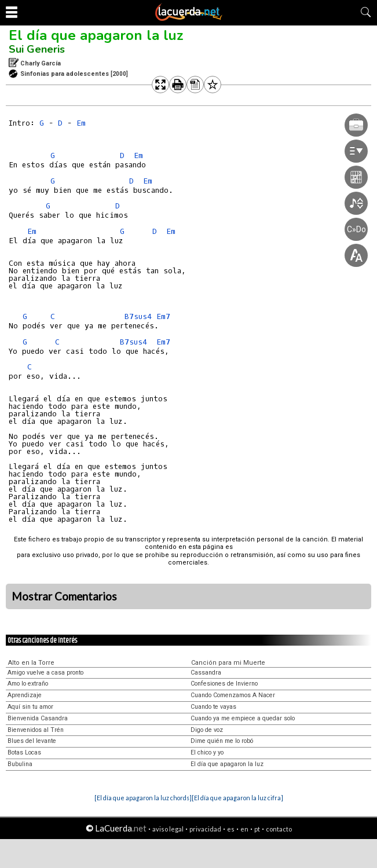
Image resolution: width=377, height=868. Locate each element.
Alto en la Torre (31, 663)
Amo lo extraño (28, 684)
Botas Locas (24, 752)
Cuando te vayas (213, 707)
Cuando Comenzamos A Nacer (233, 695)
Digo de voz (207, 730)
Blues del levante (32, 741)
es (231, 829)
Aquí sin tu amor (30, 707)
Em (81, 123)
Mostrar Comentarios (64, 596)
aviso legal (168, 829)
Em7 (163, 316)
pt (257, 829)
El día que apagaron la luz (96, 35)
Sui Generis (37, 49)
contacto (279, 829)
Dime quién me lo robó (222, 741)
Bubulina (20, 764)
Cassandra (206, 673)
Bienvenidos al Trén (36, 730)
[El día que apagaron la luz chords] (143, 798)
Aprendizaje (25, 695)
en (244, 829)
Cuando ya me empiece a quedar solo (243, 718)
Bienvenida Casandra (38, 718)
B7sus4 (138, 316)
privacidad (205, 829)
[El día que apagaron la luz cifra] (237, 798)
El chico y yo (207, 752)
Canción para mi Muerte (228, 663)
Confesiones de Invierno (224, 684)
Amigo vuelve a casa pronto (45, 673)
